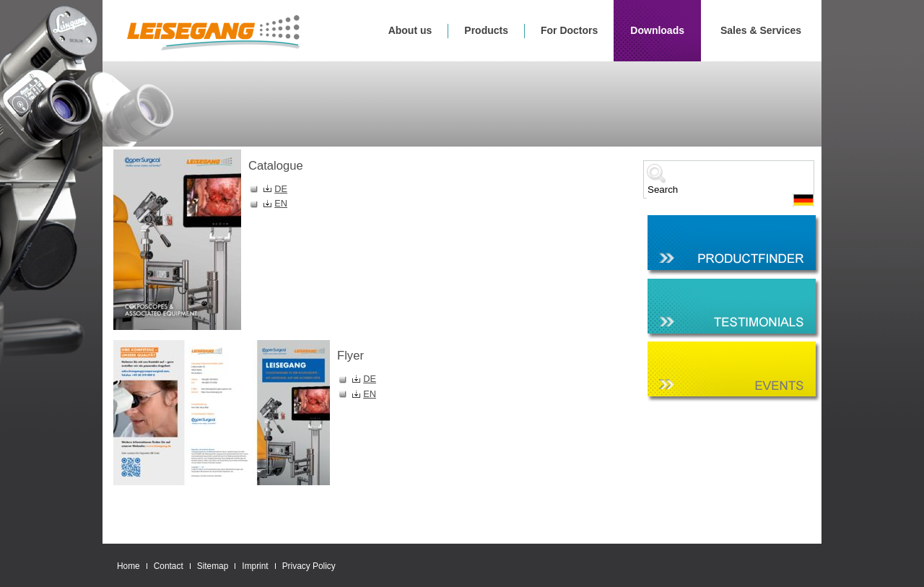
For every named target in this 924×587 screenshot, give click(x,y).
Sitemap (213, 566)
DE (281, 189)
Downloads (657, 30)
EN (281, 203)
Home (128, 566)
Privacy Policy (309, 566)
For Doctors (569, 30)
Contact (169, 566)
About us (410, 30)
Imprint (255, 566)
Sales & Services (761, 30)
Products (486, 30)
